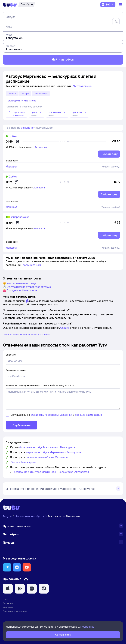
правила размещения (88, 415)
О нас (6, 599)
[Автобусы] (27, 5)
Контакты (8, 607)
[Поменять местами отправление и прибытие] (116, 22)
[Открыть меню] (121, 5)
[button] (7, 567)
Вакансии (8, 603)
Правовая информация (15, 611)
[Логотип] (10, 5)
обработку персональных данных (51, 415)
